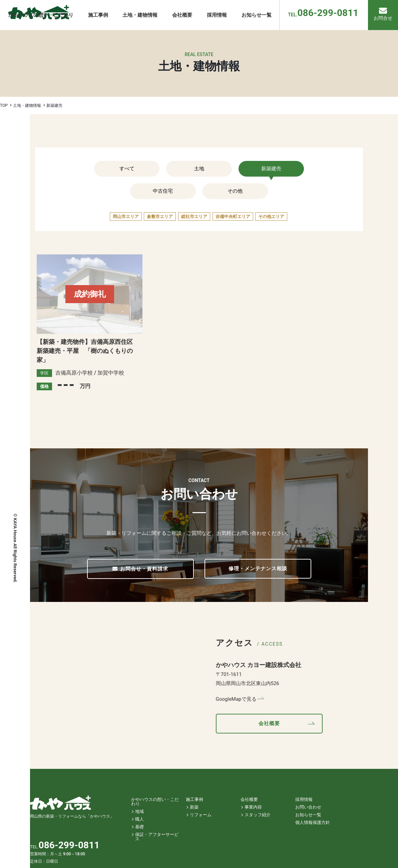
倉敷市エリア (160, 216)
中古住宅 (163, 191)
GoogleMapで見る (236, 699)
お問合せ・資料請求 (140, 569)
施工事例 (194, 799)
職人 (139, 819)
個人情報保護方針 (313, 822)
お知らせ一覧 (308, 815)
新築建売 (271, 169)
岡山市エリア (126, 216)
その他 (235, 191)
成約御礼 (90, 294)
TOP (4, 105)
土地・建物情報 (27, 105)
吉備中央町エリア (233, 216)
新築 (194, 807)
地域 (139, 811)
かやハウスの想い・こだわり (155, 802)
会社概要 (269, 723)
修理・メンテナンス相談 (258, 569)
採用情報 (304, 799)
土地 (199, 169)
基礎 (139, 827)
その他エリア (271, 216)
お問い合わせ (308, 807)
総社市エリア (194, 216)
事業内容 (253, 807)
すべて (127, 169)
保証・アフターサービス (157, 837)
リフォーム (201, 815)
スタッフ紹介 (258, 815)
